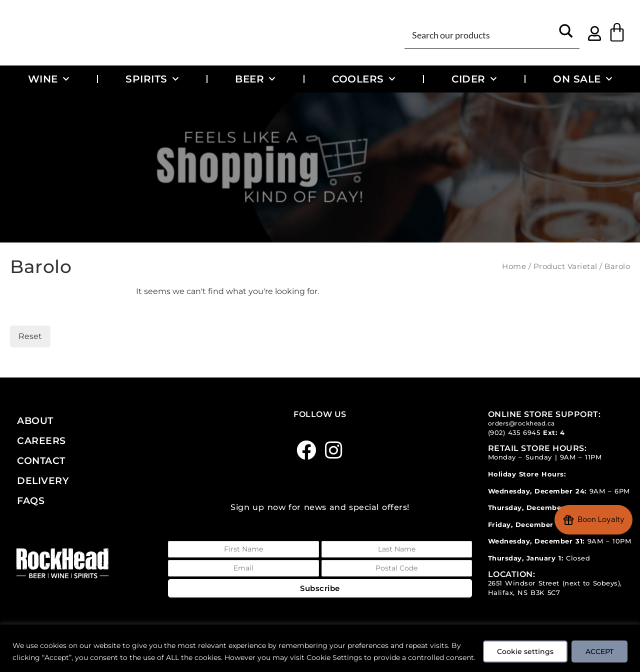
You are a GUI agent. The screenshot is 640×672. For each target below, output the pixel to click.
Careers (41, 440)
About (35, 420)
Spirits (152, 79)
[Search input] (481, 34)
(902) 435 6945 (514, 433)
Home (514, 266)
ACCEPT (599, 645)
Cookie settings (524, 645)
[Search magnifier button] (566, 34)
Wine (49, 79)
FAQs (31, 500)
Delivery (43, 480)
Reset (30, 336)
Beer (255, 79)
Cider (474, 79)
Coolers (363, 79)
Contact (41, 460)
